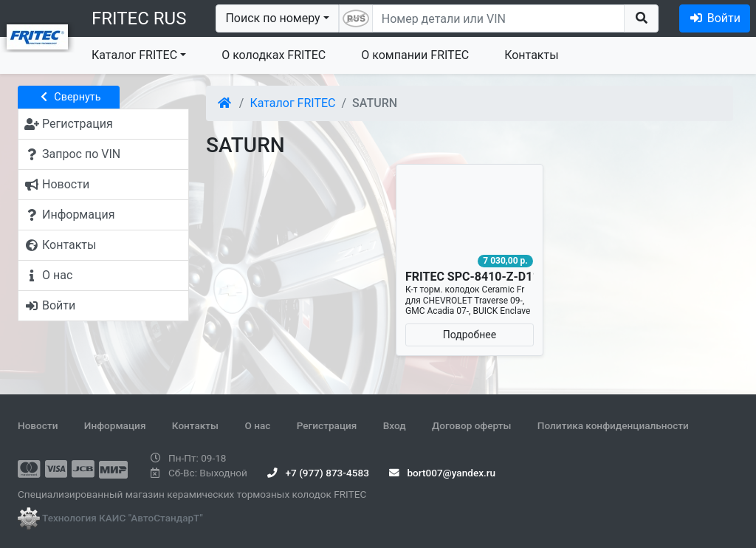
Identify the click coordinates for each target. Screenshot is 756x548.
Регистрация (327, 425)
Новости (38, 425)
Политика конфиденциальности (613, 425)
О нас (257, 425)
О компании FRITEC (415, 55)
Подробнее (470, 335)
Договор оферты (471, 425)
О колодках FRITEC (274, 55)
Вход (395, 425)
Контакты (531, 55)
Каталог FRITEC (134, 55)
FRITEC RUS (139, 18)
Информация (115, 425)
